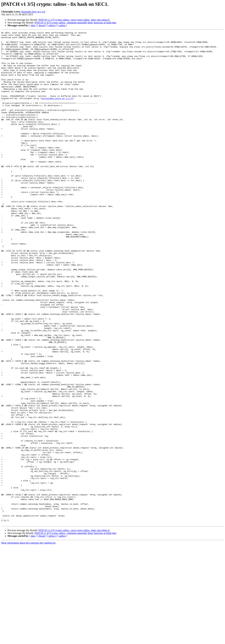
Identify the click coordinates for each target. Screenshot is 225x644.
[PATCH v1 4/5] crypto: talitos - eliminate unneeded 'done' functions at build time (75, 23)
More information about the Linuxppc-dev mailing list (28, 641)
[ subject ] (52, 25)
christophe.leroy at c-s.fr (33, 12)
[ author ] (62, 25)
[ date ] (33, 25)
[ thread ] (42, 25)
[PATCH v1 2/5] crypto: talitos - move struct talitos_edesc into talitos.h (74, 20)
